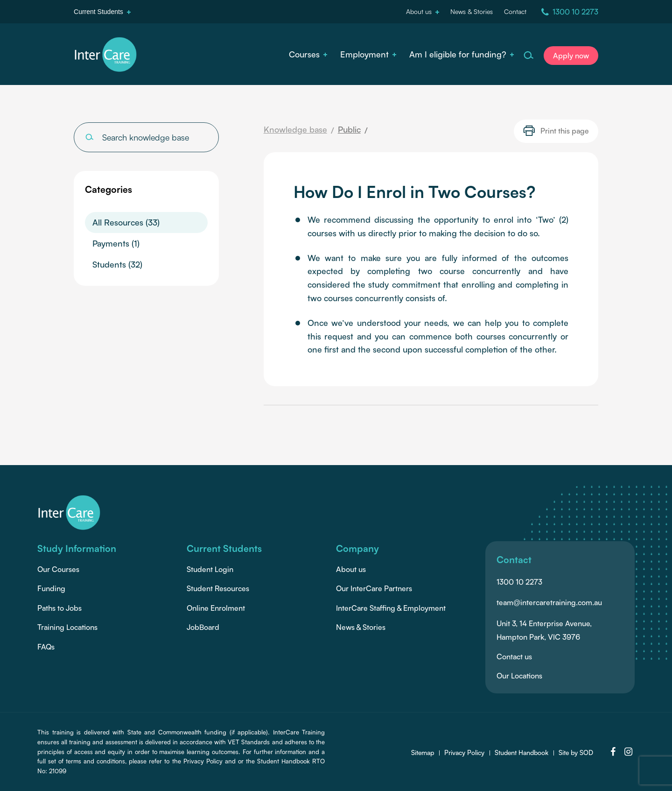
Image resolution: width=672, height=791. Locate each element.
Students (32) (117, 264)
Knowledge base (295, 129)
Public (349, 129)
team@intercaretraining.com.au (549, 602)
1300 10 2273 (519, 582)
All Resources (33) (126, 222)
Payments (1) (116, 243)
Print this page (556, 131)
